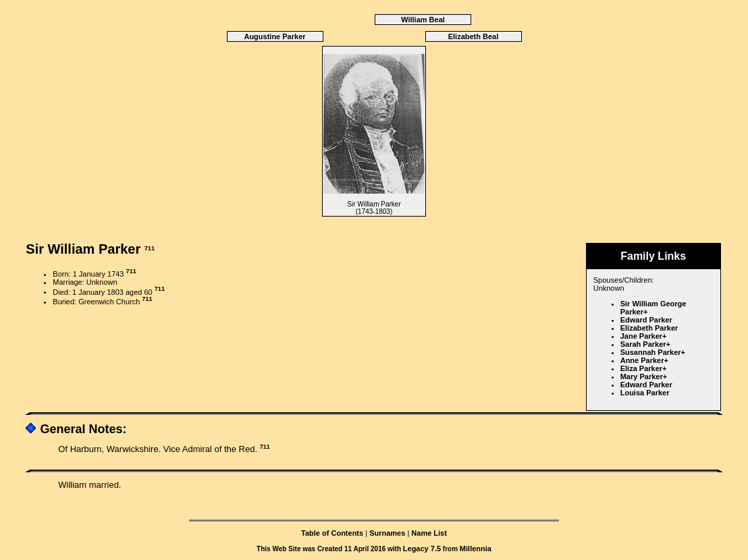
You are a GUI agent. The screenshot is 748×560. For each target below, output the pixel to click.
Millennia (476, 549)
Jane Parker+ (644, 336)
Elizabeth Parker (649, 328)
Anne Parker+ (644, 360)
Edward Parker (646, 320)
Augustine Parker (274, 36)
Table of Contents (332, 533)
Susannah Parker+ (653, 352)
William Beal (423, 20)
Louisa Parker (645, 393)
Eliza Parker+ (644, 368)
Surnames (387, 533)
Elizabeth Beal (474, 36)
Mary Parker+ (644, 376)
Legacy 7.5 (422, 549)
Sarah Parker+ (645, 344)
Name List (429, 533)
